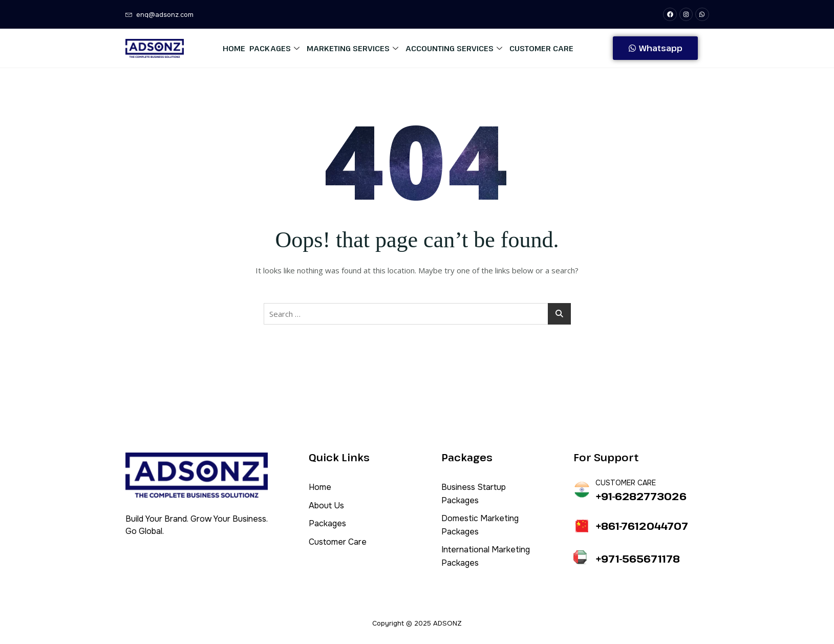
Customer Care (541, 48)
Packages (274, 48)
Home (234, 48)
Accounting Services (454, 48)
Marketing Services (352, 48)
